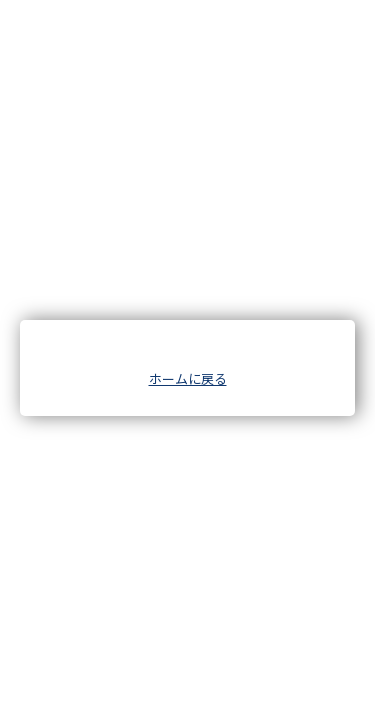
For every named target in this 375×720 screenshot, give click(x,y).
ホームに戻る (188, 378)
